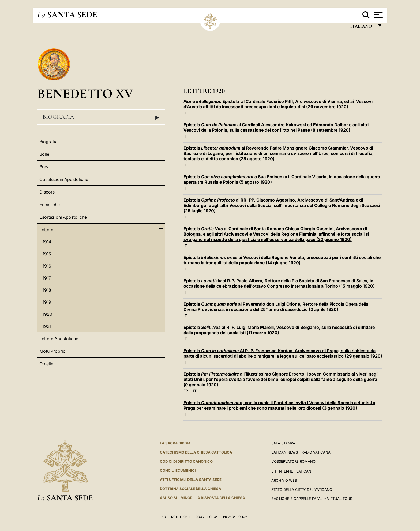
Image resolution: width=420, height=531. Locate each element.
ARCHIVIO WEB (284, 480)
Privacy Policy (235, 517)
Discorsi (48, 192)
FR (186, 391)
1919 (47, 302)
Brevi (44, 167)
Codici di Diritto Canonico (186, 461)
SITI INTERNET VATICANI (292, 471)
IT (185, 113)
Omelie (46, 364)
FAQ (163, 517)
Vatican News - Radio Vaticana (301, 452)
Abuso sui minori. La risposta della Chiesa (202, 498)
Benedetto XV (85, 93)
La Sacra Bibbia (175, 443)
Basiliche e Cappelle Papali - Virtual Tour (312, 499)
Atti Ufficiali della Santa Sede (191, 480)
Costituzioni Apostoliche (64, 179)
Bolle (44, 154)
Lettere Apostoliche (59, 339)
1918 (47, 290)
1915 (47, 254)
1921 (47, 326)
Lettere (46, 230)
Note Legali (181, 517)
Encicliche (50, 205)
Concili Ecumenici (178, 470)
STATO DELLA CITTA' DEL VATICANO (302, 489)
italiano (362, 27)
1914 (47, 242)
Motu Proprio (52, 351)
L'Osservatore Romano (293, 461)
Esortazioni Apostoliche (63, 217)
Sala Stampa (283, 443)
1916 (47, 266)
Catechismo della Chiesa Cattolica (196, 452)
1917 (47, 278)
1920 (47, 314)
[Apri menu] (378, 15)
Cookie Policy (207, 517)
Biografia (101, 117)
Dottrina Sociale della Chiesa (191, 489)
